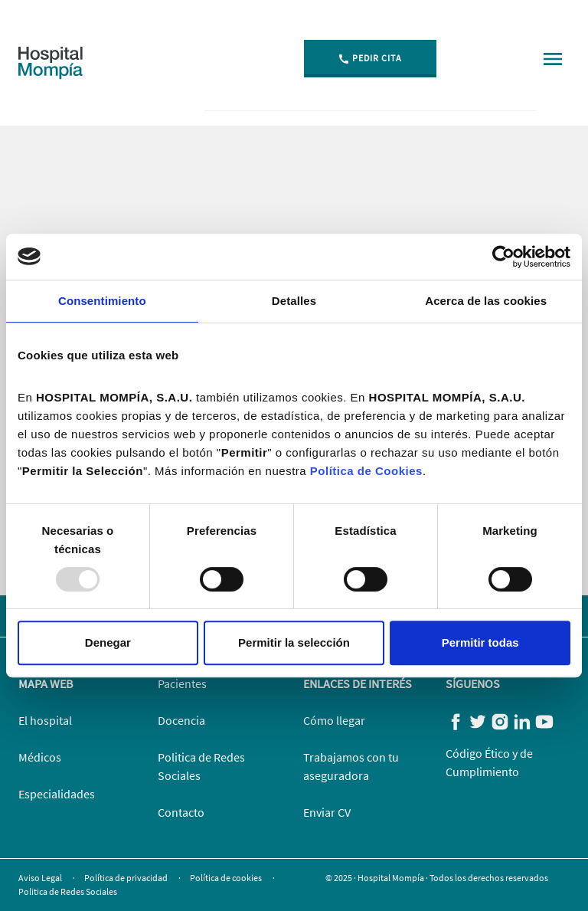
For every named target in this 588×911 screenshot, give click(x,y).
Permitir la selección (294, 642)
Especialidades (57, 794)
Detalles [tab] (294, 301)
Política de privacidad (127, 878)
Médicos (40, 757)
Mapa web (46, 683)
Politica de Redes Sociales (68, 891)
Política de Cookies (366, 471)
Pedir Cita (370, 59)
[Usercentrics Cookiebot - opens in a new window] (503, 257)
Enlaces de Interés (358, 683)
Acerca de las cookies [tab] (486, 301)
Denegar (108, 642)
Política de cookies (227, 878)
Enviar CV (327, 812)
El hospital (45, 720)
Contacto (181, 812)
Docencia (181, 720)
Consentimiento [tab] (102, 301)
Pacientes (182, 683)
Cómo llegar (334, 720)
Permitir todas (480, 642)
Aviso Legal (41, 878)
